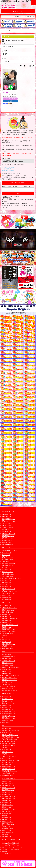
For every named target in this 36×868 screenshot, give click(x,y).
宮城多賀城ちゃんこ (8, 536)
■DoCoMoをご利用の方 (8, 167)
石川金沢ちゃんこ (7, 701)
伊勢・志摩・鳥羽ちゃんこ (10, 686)
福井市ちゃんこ (7, 722)
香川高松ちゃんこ (7, 792)
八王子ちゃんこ (7, 642)
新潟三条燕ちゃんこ (8, 720)
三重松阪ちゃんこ (7, 682)
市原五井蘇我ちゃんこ (9, 629)
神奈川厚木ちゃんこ (8, 576)
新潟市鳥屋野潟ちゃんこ (9, 714)
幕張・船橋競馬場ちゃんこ (10, 625)
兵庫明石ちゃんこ (7, 752)
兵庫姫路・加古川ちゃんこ (10, 743)
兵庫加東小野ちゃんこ (9, 769)
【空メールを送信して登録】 (18, 183)
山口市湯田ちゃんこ (8, 835)
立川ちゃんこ (6, 555)
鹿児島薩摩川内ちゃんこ (9, 796)
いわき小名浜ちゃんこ (9, 527)
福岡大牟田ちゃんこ (8, 828)
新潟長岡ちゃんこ (7, 705)
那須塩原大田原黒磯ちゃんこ (11, 618)
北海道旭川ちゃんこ (8, 530)
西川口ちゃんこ (7, 553)
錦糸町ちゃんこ (7, 585)
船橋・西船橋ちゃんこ (9, 644)
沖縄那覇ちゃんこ (7, 803)
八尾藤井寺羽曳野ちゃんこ (10, 745)
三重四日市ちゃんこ (8, 665)
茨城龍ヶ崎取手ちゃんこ (9, 608)
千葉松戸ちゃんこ (7, 595)
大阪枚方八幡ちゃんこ (9, 762)
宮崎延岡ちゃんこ (7, 837)
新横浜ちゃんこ (7, 623)
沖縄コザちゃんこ (7, 830)
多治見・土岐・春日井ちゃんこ (11, 667)
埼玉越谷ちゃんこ (7, 606)
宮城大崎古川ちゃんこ (9, 521)
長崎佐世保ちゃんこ (8, 786)
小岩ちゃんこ (6, 635)
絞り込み (5, 51)
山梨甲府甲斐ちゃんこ (9, 709)
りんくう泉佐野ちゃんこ (9, 756)
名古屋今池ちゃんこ (8, 654)
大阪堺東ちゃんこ (7, 754)
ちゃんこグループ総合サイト (11, 843)
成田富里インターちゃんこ (10, 563)
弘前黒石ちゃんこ (7, 525)
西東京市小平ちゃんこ (9, 633)
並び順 (4, 58)
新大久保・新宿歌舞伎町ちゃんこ (12, 578)
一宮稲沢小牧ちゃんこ (9, 661)
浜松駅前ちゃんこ (7, 674)
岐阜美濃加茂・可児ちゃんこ (11, 690)
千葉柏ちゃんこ (7, 627)
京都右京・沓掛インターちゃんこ (12, 760)
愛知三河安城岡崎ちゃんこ (10, 657)
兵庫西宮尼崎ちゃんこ (9, 773)
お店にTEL (18, 11)
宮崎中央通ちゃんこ (8, 824)
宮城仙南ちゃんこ (7, 515)
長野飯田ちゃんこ (7, 707)
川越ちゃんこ (6, 561)
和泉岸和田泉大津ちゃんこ (10, 739)
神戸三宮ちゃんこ (7, 750)
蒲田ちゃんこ (6, 640)
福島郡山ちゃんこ (7, 540)
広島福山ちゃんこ (7, 794)
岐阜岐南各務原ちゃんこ (9, 678)
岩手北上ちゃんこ (7, 532)
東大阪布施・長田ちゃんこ (10, 741)
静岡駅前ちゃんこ (7, 669)
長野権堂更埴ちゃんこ (9, 712)
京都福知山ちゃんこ (8, 775)
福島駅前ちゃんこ (7, 542)
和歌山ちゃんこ (7, 733)
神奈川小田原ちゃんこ (9, 593)
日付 (3, 43)
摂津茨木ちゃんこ (7, 765)
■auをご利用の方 (7, 169)
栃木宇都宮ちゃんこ (8, 568)
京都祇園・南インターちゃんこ (11, 731)
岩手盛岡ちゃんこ (7, 538)
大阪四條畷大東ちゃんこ (9, 771)
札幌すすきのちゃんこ (9, 534)
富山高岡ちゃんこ (7, 699)
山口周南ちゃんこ (7, 805)
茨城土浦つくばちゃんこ (9, 591)
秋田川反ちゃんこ (7, 523)
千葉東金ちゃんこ (7, 587)
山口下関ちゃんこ (7, 811)
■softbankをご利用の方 (8, 171)
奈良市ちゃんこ (7, 748)
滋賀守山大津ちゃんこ (9, 767)
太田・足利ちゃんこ (8, 612)
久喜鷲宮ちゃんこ (7, 614)
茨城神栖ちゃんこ (7, 616)
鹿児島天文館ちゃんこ (9, 784)
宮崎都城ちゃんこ (7, 801)
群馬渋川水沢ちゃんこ (9, 589)
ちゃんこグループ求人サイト (11, 845)
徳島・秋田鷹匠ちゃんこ (9, 798)
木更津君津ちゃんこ (8, 582)
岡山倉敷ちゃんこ (7, 818)
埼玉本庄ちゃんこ (7, 580)
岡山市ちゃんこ (7, 826)
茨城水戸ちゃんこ (7, 557)
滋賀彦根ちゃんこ (7, 729)
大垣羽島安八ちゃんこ (9, 659)
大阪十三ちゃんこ (7, 758)
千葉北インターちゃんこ (9, 631)
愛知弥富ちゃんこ (7, 663)
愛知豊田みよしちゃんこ (9, 680)
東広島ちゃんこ (7, 820)
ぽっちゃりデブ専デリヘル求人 (11, 849)
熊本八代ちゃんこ (7, 822)
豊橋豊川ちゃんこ (7, 671)
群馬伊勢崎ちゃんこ (8, 597)
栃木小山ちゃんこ (7, 572)
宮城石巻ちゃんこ (7, 517)
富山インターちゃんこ (9, 703)
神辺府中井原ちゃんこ (9, 832)
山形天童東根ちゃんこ (9, 519)
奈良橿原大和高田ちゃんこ (10, 735)
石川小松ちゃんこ (7, 697)
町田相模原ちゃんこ (8, 574)
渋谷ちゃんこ (6, 638)
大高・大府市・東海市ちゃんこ (11, 676)
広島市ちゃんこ (7, 807)
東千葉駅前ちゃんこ (8, 559)
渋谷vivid (5, 851)
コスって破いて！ (7, 854)
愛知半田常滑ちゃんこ (9, 688)
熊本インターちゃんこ (9, 788)
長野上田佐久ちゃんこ (9, 718)
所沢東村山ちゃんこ (8, 610)
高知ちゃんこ (6, 815)
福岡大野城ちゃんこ (8, 813)
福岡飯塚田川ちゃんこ (9, 809)
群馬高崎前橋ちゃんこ (9, 565)
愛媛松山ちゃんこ (7, 781)
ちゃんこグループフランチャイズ (12, 847)
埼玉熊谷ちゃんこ (7, 570)
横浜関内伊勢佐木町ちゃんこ (11, 551)
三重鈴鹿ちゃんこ (7, 684)
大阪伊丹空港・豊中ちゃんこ (11, 737)
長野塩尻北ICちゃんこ (9, 716)
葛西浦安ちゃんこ (7, 621)
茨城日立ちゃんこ (7, 646)
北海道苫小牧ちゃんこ (9, 544)
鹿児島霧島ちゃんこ (8, 790)
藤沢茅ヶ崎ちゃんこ (8, 599)
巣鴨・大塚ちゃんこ (8, 648)
